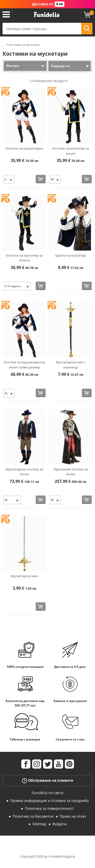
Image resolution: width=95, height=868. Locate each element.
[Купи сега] (41, 179)
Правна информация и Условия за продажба (49, 801)
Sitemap (39, 824)
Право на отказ (73, 816)
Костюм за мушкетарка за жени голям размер (24, 365)
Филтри (13, 66)
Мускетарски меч (24, 576)
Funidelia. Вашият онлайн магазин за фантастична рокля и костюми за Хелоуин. (47, 15)
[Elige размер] (9, 179)
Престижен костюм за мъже (71, 472)
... (4, 45)
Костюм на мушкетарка (24, 148)
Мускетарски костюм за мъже (24, 472)
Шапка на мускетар (71, 255)
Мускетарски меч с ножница (71, 365)
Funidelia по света (48, 793)
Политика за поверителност (49, 808)
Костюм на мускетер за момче (24, 258)
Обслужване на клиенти (48, 781)
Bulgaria (60, 824)
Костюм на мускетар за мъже (71, 151)
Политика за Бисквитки (33, 816)
